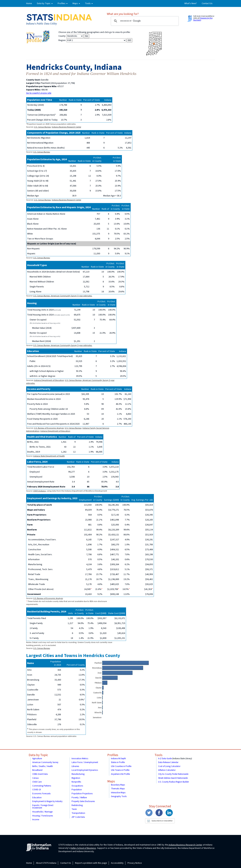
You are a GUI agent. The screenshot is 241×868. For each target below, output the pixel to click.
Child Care (37, 782)
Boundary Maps (118, 785)
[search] (144, 21)
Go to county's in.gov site (39, 93)
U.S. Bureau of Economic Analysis (49, 428)
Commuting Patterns (42, 786)
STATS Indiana (40, 491)
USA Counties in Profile (121, 766)
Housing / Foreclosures (43, 816)
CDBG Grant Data (40, 774)
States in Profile (118, 762)
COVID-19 (37, 790)
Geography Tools (119, 796)
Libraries (75, 766)
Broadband (37, 770)
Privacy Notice (135, 863)
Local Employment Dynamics (85, 770)
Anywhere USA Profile (120, 774)
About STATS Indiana (46, 863)
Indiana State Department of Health (49, 456)
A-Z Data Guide (165, 759)
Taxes (74, 809)
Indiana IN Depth (118, 759)
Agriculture (37, 759)
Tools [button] (89, 3)
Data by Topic (38, 755)
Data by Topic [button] (45, 3)
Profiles (113, 755)
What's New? (191, 3)
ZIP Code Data (78, 817)
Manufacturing (78, 774)
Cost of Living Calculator (169, 766)
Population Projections (82, 794)
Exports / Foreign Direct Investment (43, 807)
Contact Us (207, 3)
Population (77, 790)
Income (36, 820)
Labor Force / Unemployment (85, 762)
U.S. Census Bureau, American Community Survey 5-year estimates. (63, 296)
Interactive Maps (118, 793)
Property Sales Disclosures (83, 801)
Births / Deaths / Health (43, 766)
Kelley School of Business (83, 848)
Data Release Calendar (168, 762)
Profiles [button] (63, 3)
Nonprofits (76, 782)
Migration (76, 778)
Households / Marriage (42, 812)
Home (29, 3)
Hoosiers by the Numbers (203, 19)
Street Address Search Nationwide (173, 778)
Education (37, 798)
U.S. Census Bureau (42, 127)
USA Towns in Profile (120, 770)
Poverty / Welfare (79, 798)
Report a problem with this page (91, 863)
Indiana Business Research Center (67, 127)
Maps (111, 781)
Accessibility (117, 863)
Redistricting (77, 805)
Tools (158, 755)
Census (35, 778)
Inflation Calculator (167, 770)
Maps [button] (76, 3)
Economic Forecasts (41, 794)
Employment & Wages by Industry (47, 801)
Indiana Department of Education (49, 380)
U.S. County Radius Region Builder (174, 782)
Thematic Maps (118, 789)
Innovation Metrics (80, 759)
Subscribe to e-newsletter (160, 821)
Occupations (77, 786)
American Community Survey (45, 762)
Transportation (78, 813)
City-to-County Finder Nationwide (173, 774)
